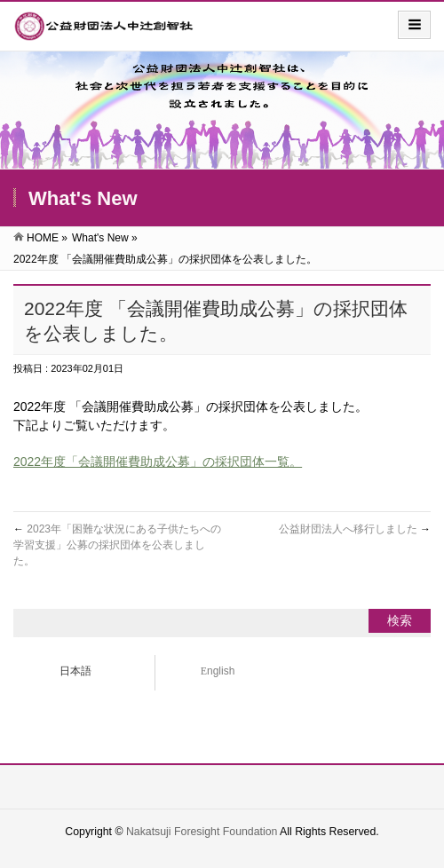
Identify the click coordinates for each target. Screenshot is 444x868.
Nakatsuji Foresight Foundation (202, 832)
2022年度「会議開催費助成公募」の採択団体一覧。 (158, 462)
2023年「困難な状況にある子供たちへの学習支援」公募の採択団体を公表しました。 (117, 545)
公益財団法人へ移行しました (355, 529)
